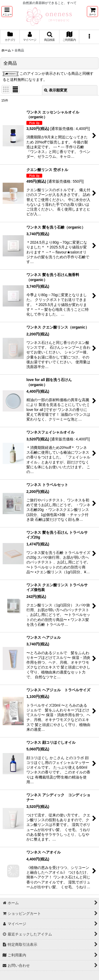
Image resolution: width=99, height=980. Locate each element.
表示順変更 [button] (56, 90)
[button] (7, 12)
